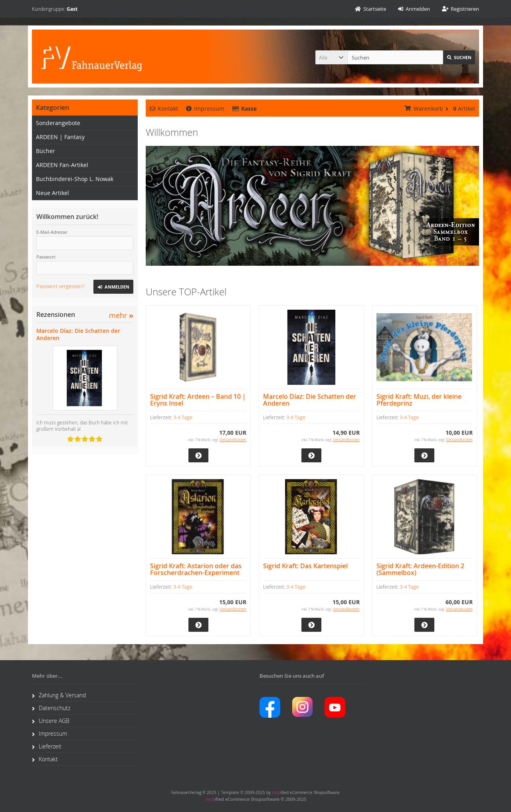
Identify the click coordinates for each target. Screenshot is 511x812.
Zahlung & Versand (59, 695)
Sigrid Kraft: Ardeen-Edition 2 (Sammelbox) (420, 569)
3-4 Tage (183, 417)
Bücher (46, 151)
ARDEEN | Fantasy (60, 137)
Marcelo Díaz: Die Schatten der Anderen (310, 400)
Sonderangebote (58, 123)
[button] (331, 57)
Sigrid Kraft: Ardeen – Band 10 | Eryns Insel (198, 400)
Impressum (205, 108)
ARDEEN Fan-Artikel (62, 165)
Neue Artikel (52, 193)
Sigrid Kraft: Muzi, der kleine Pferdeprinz (419, 400)
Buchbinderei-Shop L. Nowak (75, 179)
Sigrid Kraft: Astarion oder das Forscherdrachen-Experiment (196, 569)
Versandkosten (233, 440)
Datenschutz (51, 708)
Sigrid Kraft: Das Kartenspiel (305, 566)
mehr (121, 315)
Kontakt (164, 108)
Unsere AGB (51, 721)
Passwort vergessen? (60, 286)
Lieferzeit (47, 746)
